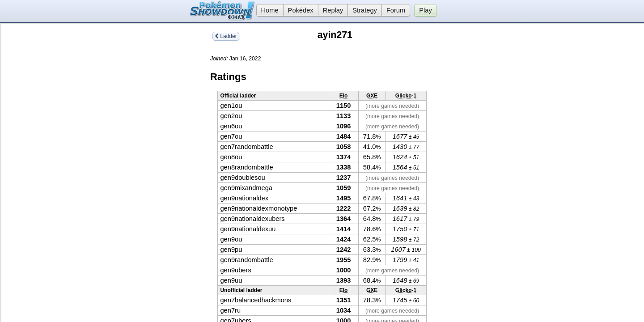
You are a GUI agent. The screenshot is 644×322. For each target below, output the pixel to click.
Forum (396, 10)
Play (426, 10)
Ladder (226, 36)
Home (267, 10)
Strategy (365, 10)
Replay (333, 10)
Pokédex (301, 10)
